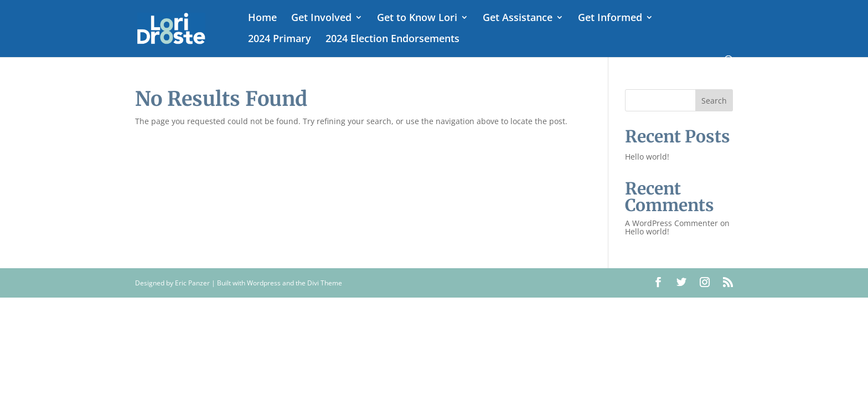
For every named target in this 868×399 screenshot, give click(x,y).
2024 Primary (280, 40)
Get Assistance (518, 19)
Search (714, 101)
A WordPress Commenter (671, 223)
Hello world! (647, 157)
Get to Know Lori (417, 19)
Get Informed (610, 19)
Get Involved (321, 19)
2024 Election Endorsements (392, 40)
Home (262, 19)
